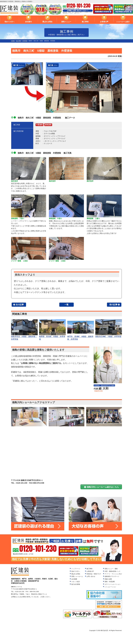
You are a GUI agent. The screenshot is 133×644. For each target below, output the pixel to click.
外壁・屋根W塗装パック (112, 571)
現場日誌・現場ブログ (94, 574)
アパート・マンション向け (113, 574)
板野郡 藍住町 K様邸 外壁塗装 (52, 330)
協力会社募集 (76, 584)
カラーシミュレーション (113, 584)
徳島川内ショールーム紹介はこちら (103, 487)
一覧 (66, 305)
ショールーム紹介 (123, 22)
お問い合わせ (91, 576)
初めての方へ (10, 22)
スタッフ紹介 (76, 582)
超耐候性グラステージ (112, 576)
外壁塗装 (39, 125)
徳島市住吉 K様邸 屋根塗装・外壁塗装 (24, 330)
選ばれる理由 (47, 22)
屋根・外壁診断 (110, 582)
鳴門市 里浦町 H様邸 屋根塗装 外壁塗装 (81, 330)
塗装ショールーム (77, 576)
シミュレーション (110, 587)
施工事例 (85, 22)
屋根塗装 (48, 125)
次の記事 (20, 305)
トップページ (76, 569)
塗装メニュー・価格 (111, 569)
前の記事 (113, 305)
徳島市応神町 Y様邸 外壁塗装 (109, 328)
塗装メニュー (66, 22)
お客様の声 (104, 22)
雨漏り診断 (108, 579)
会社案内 (28, 22)
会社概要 (74, 579)
